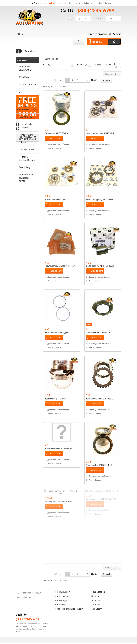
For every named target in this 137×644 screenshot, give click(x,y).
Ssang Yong (25, 167)
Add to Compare (55, 148)
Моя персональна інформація (69, 609)
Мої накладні (61, 600)
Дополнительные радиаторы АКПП (28, 178)
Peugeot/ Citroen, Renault (27, 158)
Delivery (95, 596)
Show (80, 65)
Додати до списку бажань (58, 144)
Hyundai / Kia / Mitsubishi (26, 126)
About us (96, 600)
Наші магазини (98, 592)
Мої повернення (62, 596)
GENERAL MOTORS (24, 108)
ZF (20, 92)
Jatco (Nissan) (26, 99)
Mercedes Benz (26, 149)
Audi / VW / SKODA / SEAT (26, 68)
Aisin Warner (25, 77)
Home (21, 34)
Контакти (96, 605)
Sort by (47, 65)
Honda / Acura (26, 135)
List (120, 65)
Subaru (22, 142)
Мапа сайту (97, 609)
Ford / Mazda (25, 117)
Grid (115, 65)
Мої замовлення (62, 592)
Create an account (100, 34)
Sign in (117, 34)
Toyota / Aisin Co (27, 84)
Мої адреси (60, 605)
